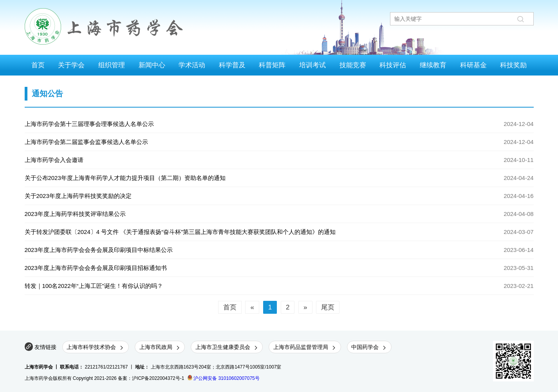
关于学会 (71, 65)
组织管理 (112, 65)
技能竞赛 (353, 65)
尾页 (328, 307)
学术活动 (192, 65)
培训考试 (312, 65)
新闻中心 (152, 65)
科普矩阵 (272, 65)
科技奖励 (513, 65)
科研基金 (473, 65)
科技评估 (393, 65)
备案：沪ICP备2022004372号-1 (151, 378)
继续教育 (433, 65)
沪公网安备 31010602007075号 (224, 378)
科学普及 (232, 65)
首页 (38, 65)
